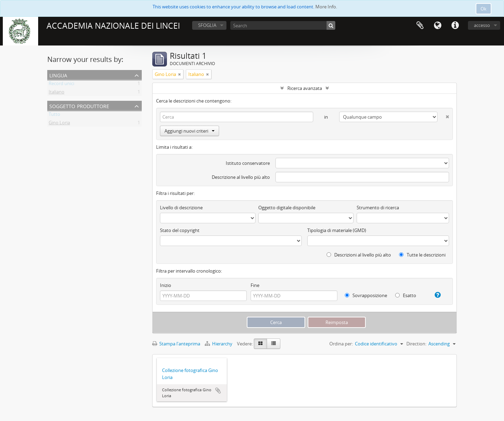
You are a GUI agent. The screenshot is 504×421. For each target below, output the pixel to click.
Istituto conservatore (248, 163)
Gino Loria (59, 124)
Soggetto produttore (79, 106)
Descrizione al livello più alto (241, 177)
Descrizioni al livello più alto (359, 255)
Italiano (57, 93)
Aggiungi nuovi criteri (190, 131)
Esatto (406, 295)
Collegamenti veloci (455, 26)
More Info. (326, 7)
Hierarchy (219, 344)
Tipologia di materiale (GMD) (337, 230)
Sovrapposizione (366, 295)
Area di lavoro (420, 26)
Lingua (437, 26)
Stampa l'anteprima (176, 344)
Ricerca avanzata (305, 88)
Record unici (61, 85)
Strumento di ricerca (378, 208)
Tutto (54, 115)
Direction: (416, 344)
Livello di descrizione (181, 208)
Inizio (166, 285)
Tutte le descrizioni (422, 255)
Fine (255, 285)
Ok (484, 9)
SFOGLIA (207, 25)
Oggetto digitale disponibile (287, 208)
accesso (482, 25)
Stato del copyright (180, 230)
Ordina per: (341, 344)
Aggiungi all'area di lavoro (218, 391)
